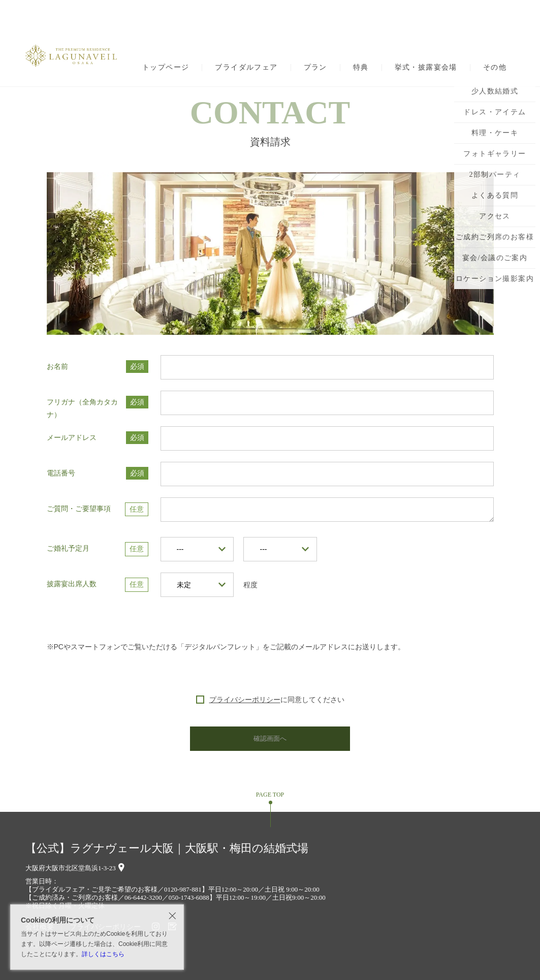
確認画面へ (270, 738)
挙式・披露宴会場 (426, 68)
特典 (361, 68)
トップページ (166, 68)
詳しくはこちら (103, 954)
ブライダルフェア (246, 68)
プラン (315, 68)
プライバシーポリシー (245, 700)
